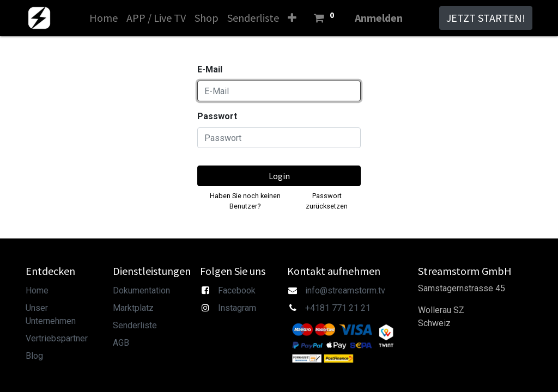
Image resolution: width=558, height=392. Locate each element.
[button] (292, 18)
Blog (34, 356)
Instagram (237, 308)
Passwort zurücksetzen (327, 201)
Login (279, 176)
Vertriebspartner (57, 338)
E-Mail (210, 69)
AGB (121, 343)
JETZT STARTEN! (486, 18)
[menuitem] (104, 18)
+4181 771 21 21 (338, 308)
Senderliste (135, 325)
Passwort (217, 116)
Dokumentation (141, 290)
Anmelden (379, 18)
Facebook (237, 290)
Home (37, 290)
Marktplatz (133, 308)
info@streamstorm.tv (345, 290)
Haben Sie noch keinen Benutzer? (245, 201)
